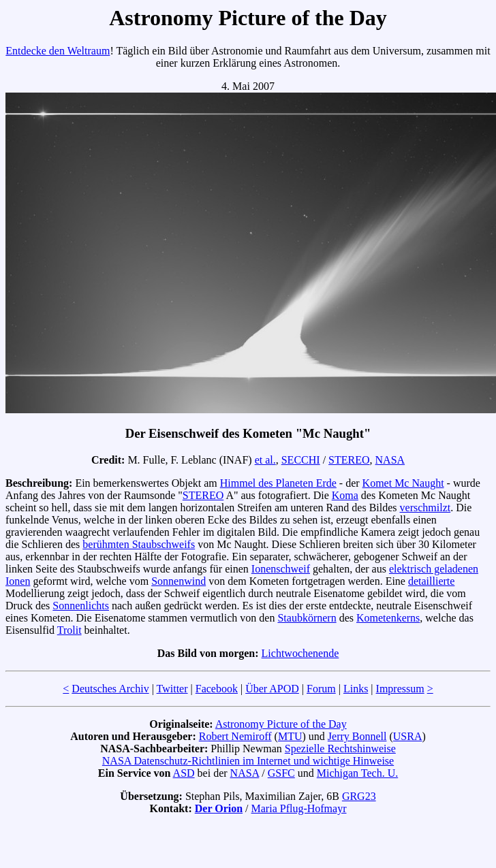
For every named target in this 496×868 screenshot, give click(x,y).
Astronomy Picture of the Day (281, 724)
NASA (390, 460)
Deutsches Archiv (110, 689)
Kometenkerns (388, 618)
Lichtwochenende (300, 653)
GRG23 (359, 796)
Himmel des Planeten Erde (278, 483)
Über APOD (272, 689)
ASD (184, 773)
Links (356, 689)
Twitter (172, 689)
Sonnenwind (179, 581)
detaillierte (431, 581)
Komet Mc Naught (403, 483)
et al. (265, 460)
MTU (290, 736)
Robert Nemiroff (235, 736)
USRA (408, 736)
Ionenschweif (281, 569)
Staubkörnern (307, 618)
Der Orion (219, 808)
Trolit (69, 630)
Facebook (217, 689)
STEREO (349, 460)
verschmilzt (425, 508)
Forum (321, 689)
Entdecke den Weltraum (58, 51)
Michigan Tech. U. (357, 773)
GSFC (281, 773)
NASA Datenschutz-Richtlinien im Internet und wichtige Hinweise (248, 761)
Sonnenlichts (81, 606)
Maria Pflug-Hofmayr (299, 808)
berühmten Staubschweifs (139, 544)
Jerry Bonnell (357, 736)
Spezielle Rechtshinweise (340, 749)
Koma (345, 495)
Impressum (400, 689)
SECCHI (301, 460)
